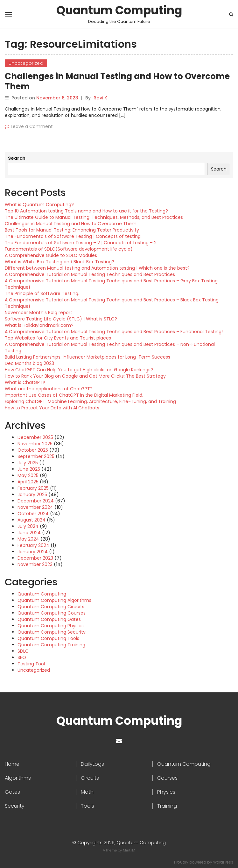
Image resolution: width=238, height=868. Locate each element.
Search (17, 158)
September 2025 (36, 456)
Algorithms (18, 778)
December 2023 (35, 558)
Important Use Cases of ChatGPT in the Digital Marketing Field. (74, 395)
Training (167, 806)
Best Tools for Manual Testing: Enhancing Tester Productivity (72, 230)
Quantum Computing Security (52, 632)
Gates (12, 792)
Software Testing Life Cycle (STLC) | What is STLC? (61, 319)
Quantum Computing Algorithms (54, 600)
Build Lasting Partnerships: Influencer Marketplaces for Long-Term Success (87, 357)
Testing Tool (31, 664)
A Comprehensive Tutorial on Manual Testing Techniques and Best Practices (90, 274)
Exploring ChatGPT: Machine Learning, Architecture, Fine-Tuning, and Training (90, 401)
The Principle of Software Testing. (42, 293)
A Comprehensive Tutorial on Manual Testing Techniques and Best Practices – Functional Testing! (114, 332)
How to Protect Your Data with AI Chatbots (52, 408)
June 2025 (29, 469)
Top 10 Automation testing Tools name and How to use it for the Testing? (86, 211)
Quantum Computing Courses (52, 613)
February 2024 (33, 545)
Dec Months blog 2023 (29, 363)
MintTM (129, 850)
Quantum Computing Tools (48, 638)
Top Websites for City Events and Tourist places (58, 338)
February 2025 (33, 488)
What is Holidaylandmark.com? (39, 325)
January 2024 (33, 552)
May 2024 (28, 539)
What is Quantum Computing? (39, 205)
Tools (87, 806)
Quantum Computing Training (51, 645)
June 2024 (29, 533)
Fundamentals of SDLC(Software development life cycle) (69, 249)
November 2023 (35, 564)
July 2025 (28, 463)
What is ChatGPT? (25, 382)
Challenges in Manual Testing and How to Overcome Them (117, 81)
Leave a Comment (32, 126)
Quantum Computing (119, 10)
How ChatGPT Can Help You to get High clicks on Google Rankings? (79, 370)
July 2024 (28, 526)
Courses (167, 778)
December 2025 (35, 437)
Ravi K (100, 98)
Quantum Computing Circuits (51, 607)
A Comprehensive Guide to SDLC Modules (51, 255)
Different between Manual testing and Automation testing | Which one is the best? (97, 268)
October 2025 (33, 450)
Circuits (90, 778)
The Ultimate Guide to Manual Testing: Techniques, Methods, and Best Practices (94, 217)
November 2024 (35, 507)
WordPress (223, 862)
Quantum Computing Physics (51, 626)
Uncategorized (26, 63)
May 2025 (28, 475)
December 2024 (36, 501)
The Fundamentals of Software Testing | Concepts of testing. (73, 236)
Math (87, 792)
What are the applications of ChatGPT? (49, 389)
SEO (22, 657)
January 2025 (32, 495)
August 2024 (31, 520)
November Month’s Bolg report (38, 313)
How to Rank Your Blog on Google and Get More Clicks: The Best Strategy (85, 376)
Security (15, 806)
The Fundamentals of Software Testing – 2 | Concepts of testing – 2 (81, 243)
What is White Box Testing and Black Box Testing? (59, 262)
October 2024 (33, 514)
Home (12, 764)
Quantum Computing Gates (49, 619)
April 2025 (28, 482)
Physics (166, 792)
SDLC (23, 651)
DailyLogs (92, 764)
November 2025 (35, 444)
